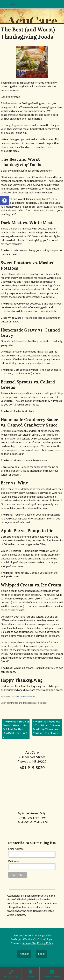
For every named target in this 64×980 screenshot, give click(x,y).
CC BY (33, 697)
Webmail (24, 954)
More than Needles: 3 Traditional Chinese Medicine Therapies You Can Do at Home (46, 727)
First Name (14, 861)
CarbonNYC (15, 697)
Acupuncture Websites (25, 935)
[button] (4, 200)
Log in (41, 954)
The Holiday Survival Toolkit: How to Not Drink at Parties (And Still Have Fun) (16, 729)
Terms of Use (29, 943)
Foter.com (25, 697)
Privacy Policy (45, 943)
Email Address (16, 849)
